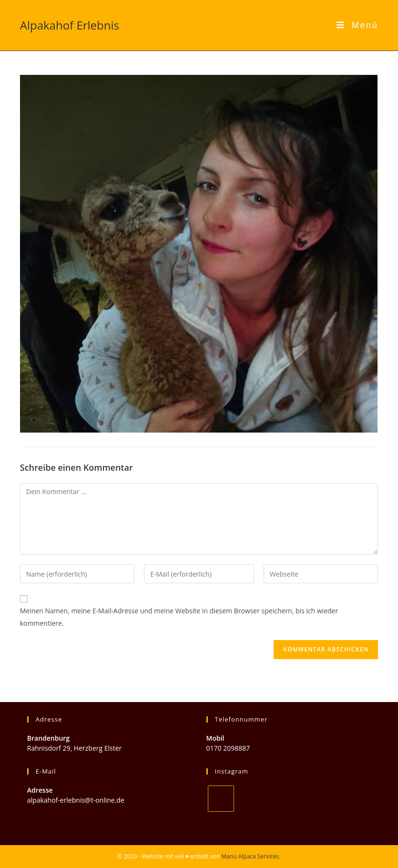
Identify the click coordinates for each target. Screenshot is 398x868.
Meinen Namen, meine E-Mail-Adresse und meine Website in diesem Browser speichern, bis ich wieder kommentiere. (179, 617)
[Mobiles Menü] (357, 25)
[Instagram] (221, 799)
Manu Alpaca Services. (251, 856)
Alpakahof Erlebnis (70, 25)
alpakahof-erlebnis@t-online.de (76, 800)
